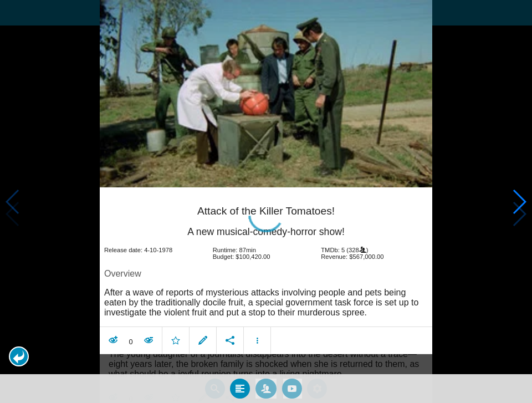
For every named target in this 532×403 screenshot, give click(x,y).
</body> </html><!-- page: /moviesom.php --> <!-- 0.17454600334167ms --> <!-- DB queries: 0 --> (266, 201)
